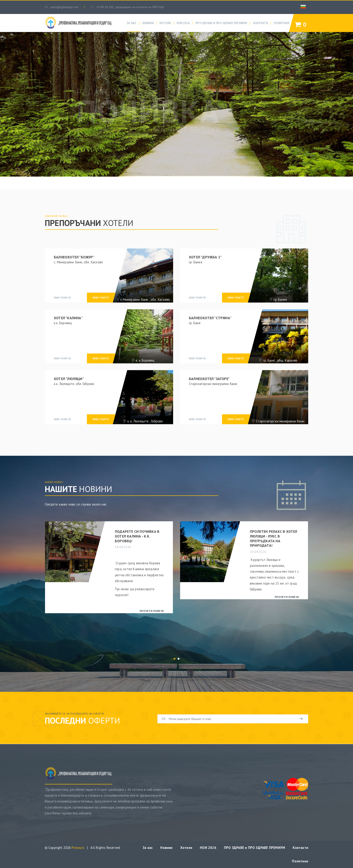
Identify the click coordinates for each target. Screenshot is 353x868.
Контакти (261, 23)
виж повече (62, 297)
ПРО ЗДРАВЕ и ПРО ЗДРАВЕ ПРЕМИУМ (221, 23)
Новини (148, 23)
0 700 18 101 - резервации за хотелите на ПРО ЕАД (127, 7)
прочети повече (152, 611)
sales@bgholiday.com (61, 7)
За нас (131, 23)
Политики (281, 23)
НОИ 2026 (183, 23)
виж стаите (101, 298)
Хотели (165, 23)
